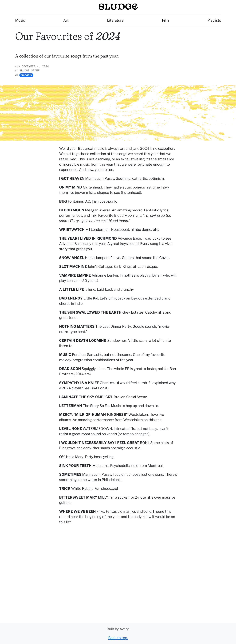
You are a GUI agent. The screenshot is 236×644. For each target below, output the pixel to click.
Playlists (214, 20)
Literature (115, 20)
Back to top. (118, 638)
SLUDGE (118, 7)
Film (165, 20)
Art (66, 20)
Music (20, 20)
